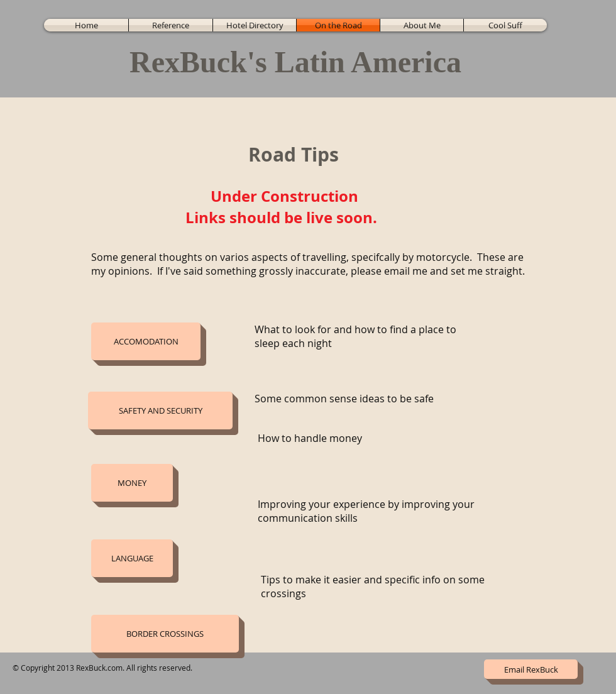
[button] (146, 341)
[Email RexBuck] (531, 669)
